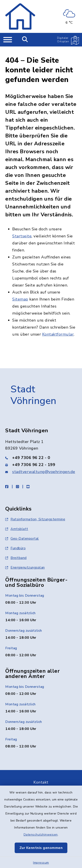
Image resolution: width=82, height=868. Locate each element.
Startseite (22, 227)
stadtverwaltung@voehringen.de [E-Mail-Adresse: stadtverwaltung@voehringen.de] (44, 463)
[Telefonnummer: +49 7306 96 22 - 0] (41, 449)
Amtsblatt (17, 520)
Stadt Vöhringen (33, 386)
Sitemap (20, 290)
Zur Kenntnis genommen (41, 848)
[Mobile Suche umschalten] (25, 40)
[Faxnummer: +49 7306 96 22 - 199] (41, 456)
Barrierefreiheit (41, 785)
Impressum (41, 863)
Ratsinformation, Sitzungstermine (35, 510)
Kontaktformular (58, 325)
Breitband (16, 549)
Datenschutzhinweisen (41, 835)
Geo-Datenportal (22, 530)
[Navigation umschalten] (8, 40)
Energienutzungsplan (25, 559)
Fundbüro (15, 539)
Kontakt (41, 773)
